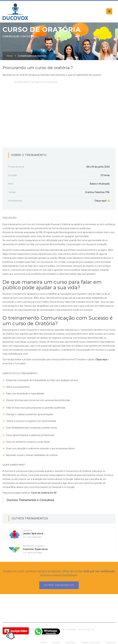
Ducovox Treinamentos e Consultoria (30, 500)
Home (10, 56)
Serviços (71, 643)
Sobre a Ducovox (91, 643)
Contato (111, 643)
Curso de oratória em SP (44, 493)
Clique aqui (101, 359)
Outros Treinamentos (59, 585)
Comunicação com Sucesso (32, 56)
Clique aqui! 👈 (102, 201)
